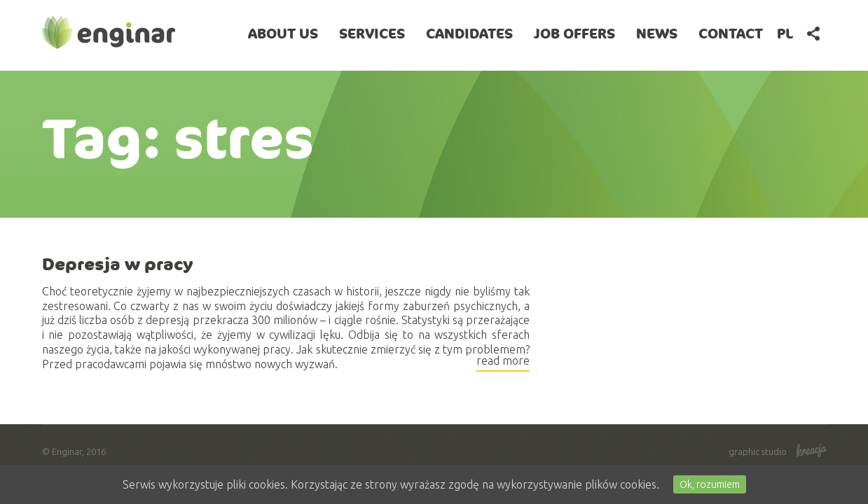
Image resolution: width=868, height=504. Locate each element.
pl (785, 33)
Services (372, 33)
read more (503, 363)
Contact (731, 33)
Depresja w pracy (118, 264)
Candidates (469, 33)
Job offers (574, 33)
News (657, 33)
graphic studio (778, 451)
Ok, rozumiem (710, 484)
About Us (283, 33)
